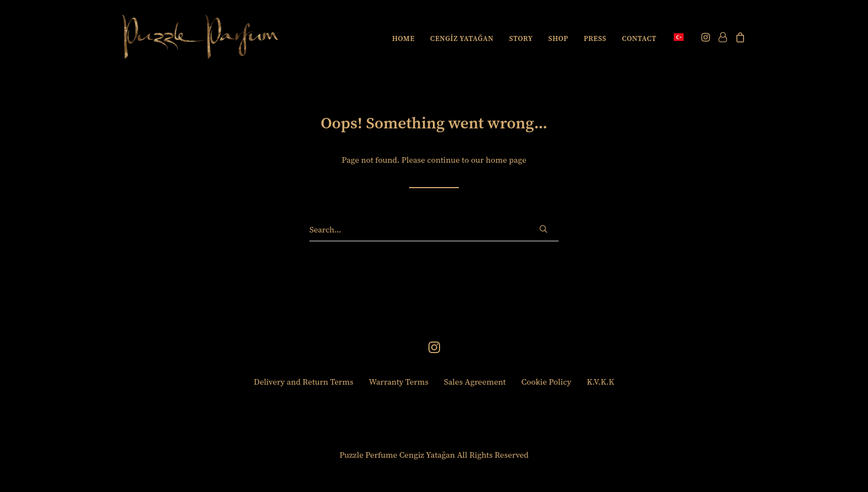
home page (506, 160)
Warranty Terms (399, 382)
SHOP (559, 38)
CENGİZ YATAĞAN (462, 38)
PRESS (595, 38)
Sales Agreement (475, 382)
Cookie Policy (546, 382)
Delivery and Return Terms (304, 382)
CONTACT (639, 38)
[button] (707, 37)
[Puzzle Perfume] (200, 37)
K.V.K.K (601, 382)
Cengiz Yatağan (427, 455)
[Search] (434, 230)
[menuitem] (403, 38)
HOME (403, 38)
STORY (521, 38)
